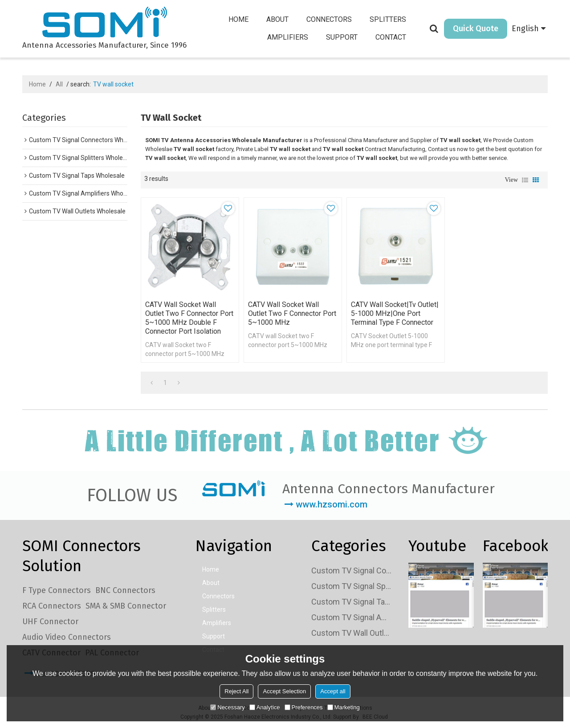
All (59, 84)
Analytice (265, 707)
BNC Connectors (125, 590)
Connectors (329, 19)
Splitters (388, 19)
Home (238, 19)
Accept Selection (284, 691)
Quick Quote (476, 29)
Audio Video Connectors (67, 637)
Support (342, 37)
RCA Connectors (52, 606)
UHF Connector (50, 622)
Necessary (227, 707)
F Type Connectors (57, 590)
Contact (391, 37)
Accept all (333, 691)
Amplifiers (288, 37)
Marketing (344, 707)
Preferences (304, 707)
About (277, 19)
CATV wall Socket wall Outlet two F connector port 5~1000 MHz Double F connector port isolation (189, 318)
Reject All (236, 691)
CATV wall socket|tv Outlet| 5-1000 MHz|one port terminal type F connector (395, 313)
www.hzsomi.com (332, 504)
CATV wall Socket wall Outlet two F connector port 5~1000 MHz (292, 313)
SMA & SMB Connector (126, 606)
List (525, 180)
